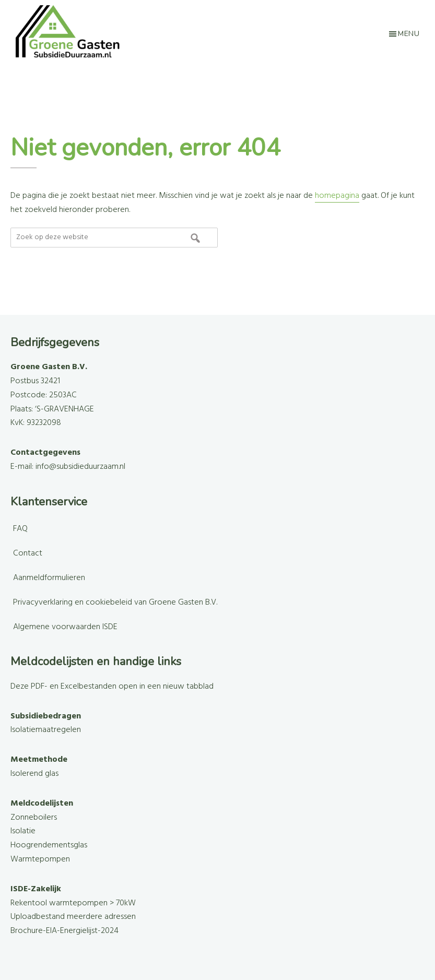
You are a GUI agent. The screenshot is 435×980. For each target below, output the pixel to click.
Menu (409, 34)
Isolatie (23, 831)
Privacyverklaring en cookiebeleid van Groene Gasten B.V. (115, 603)
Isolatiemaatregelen (46, 730)
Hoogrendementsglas (49, 845)
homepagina (337, 196)
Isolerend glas (34, 774)
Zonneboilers (34, 818)
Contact (28, 553)
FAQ (20, 529)
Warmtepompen (40, 859)
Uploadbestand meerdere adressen (73, 917)
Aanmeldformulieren (49, 578)
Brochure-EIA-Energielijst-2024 (64, 931)
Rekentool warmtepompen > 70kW (73, 903)
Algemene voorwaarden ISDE (65, 627)
